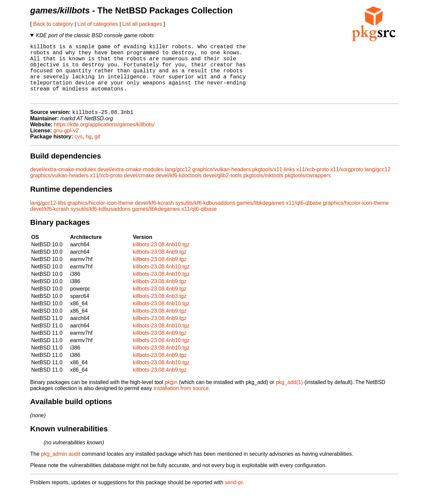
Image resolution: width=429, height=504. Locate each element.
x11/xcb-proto (313, 182)
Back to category (53, 24)
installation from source (181, 401)
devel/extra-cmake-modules (63, 182)
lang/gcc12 (178, 182)
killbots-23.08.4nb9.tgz (160, 265)
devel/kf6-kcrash (154, 216)
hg (88, 150)
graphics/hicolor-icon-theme (100, 216)
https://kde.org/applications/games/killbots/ (104, 138)
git (97, 150)
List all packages (142, 24)
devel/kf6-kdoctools (178, 188)
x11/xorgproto (347, 182)
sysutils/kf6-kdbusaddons (205, 216)
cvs (79, 150)
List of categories (98, 24)
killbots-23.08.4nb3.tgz (160, 309)
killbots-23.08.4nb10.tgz (161, 258)
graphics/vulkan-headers (222, 182)
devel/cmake (139, 188)
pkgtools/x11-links (274, 182)
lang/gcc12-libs (48, 216)
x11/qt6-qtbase (304, 216)
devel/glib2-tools (223, 188)
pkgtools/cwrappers (308, 188)
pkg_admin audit (60, 467)
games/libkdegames (260, 216)
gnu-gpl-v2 (66, 144)
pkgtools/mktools (263, 188)
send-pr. (235, 495)
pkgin (171, 395)
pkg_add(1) (289, 395)
